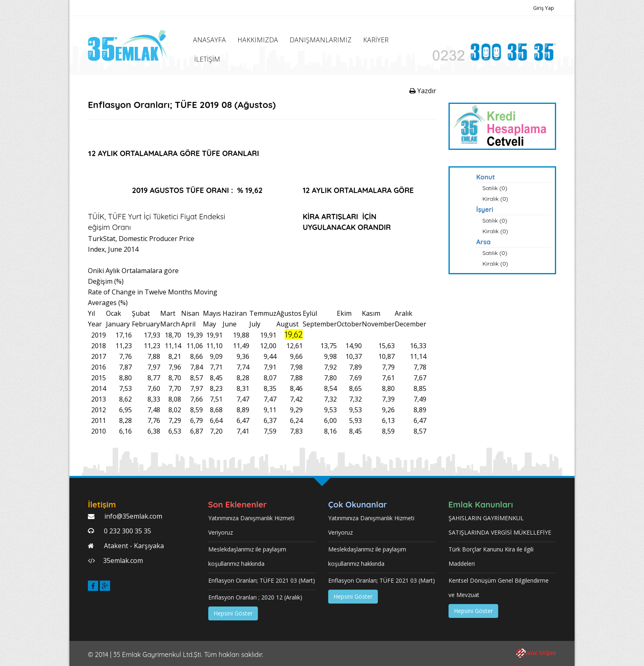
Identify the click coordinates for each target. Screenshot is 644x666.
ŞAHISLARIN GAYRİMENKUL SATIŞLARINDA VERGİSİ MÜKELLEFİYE (500, 525)
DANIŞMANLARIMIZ (321, 40)
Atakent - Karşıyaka (133, 546)
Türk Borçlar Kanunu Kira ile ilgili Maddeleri (491, 556)
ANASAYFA (209, 40)
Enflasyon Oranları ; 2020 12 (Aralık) (255, 597)
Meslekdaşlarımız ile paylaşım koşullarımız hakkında (247, 556)
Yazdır (423, 91)
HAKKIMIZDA (258, 40)
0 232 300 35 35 (127, 531)
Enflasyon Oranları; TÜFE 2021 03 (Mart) (262, 580)
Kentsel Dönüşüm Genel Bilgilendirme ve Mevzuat (499, 588)
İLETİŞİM (207, 59)
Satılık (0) (495, 188)
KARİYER (376, 40)
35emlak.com (123, 560)
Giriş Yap (544, 8)
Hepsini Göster (233, 613)
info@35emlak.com (132, 516)
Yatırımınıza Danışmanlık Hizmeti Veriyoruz (251, 525)
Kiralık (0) (495, 199)
